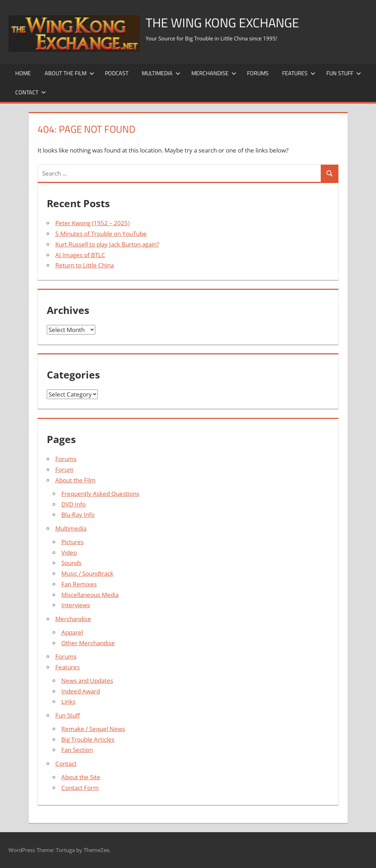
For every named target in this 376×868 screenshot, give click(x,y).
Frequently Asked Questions (100, 494)
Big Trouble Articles (88, 739)
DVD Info (74, 504)
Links (68, 701)
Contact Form (80, 788)
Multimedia (161, 73)
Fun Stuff (344, 73)
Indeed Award (81, 691)
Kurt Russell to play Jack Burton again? (107, 244)
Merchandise (214, 73)
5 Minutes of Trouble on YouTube (101, 234)
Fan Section (77, 750)
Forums (258, 73)
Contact (31, 92)
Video (69, 552)
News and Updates (87, 681)
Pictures (72, 542)
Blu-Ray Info (78, 515)
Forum (64, 469)
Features (299, 73)
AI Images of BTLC (80, 255)
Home (23, 73)
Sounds (71, 563)
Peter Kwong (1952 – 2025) (92, 223)
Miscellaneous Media (90, 595)
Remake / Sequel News (93, 729)
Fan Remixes (79, 584)
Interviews (76, 605)
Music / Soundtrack (87, 573)
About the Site (81, 777)
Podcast (117, 73)
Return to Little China (85, 265)
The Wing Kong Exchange (222, 23)
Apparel (72, 632)
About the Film (69, 73)
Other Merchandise (88, 643)
